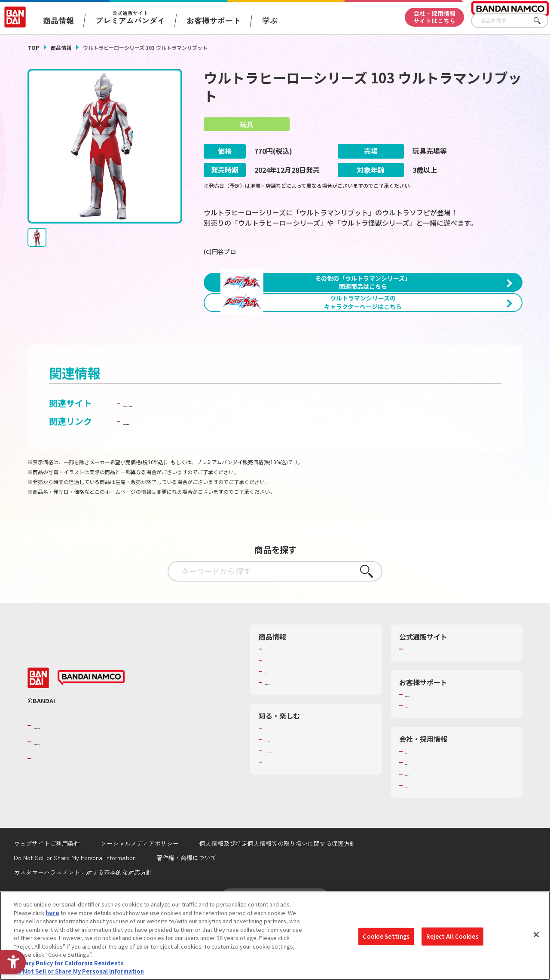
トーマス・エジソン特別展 (298, 806)
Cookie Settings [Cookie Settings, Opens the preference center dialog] (386, 936)
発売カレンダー (284, 727)
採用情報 (416, 830)
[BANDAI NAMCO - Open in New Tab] (91, 745)
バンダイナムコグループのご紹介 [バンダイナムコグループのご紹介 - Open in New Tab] (85, 792)
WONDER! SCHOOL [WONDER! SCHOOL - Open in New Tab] (289, 795)
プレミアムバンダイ (430, 716)
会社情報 (416, 818)
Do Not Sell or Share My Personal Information (79, 971)
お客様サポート (214, 20)
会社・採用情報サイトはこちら (434, 17)
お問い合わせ (422, 852)
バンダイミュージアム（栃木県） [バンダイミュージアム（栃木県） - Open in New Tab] (307, 836)
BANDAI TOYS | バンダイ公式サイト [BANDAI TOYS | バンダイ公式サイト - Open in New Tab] (193, 470)
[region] (275, 936)
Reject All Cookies (452, 936)
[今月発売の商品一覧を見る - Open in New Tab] (446, 372)
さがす (542, 21)
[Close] (536, 935)
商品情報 (61, 47)
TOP (33, 47)
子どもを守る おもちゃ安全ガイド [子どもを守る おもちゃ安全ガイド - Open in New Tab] (188, 488)
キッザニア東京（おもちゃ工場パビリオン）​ (315, 821)
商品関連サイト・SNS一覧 (298, 749)
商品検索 (276, 716)
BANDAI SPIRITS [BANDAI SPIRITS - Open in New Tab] (60, 825)
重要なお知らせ (425, 772)
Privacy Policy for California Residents (69, 963)
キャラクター (281, 738)
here (52, 913)
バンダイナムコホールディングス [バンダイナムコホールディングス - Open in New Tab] (85, 808)
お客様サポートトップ (433, 761)
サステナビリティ (427, 841)
